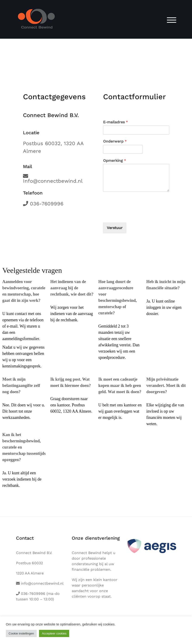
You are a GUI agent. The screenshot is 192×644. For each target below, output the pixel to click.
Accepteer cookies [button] (54, 633)
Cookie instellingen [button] (21, 633)
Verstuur (115, 228)
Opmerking (115, 161)
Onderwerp (115, 141)
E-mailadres (116, 122)
